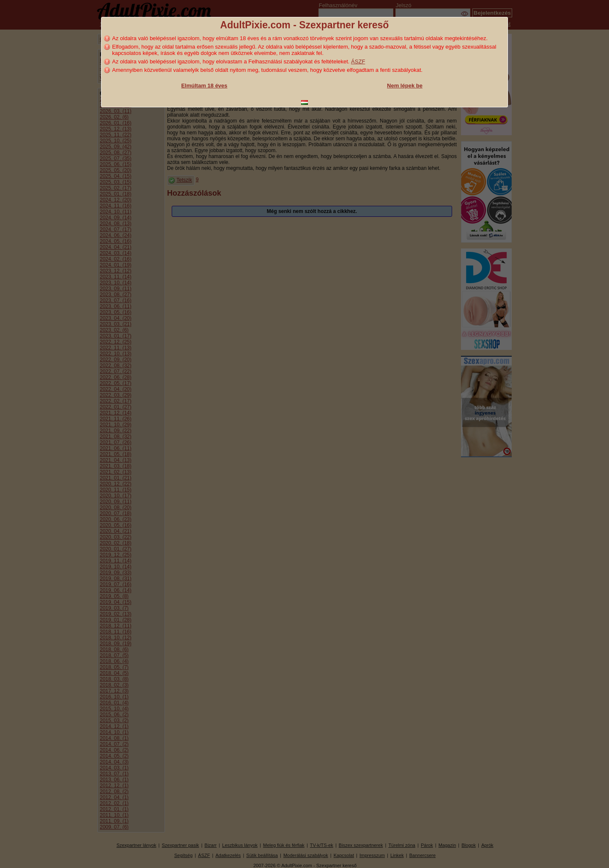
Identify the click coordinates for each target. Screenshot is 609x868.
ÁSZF (358, 61)
